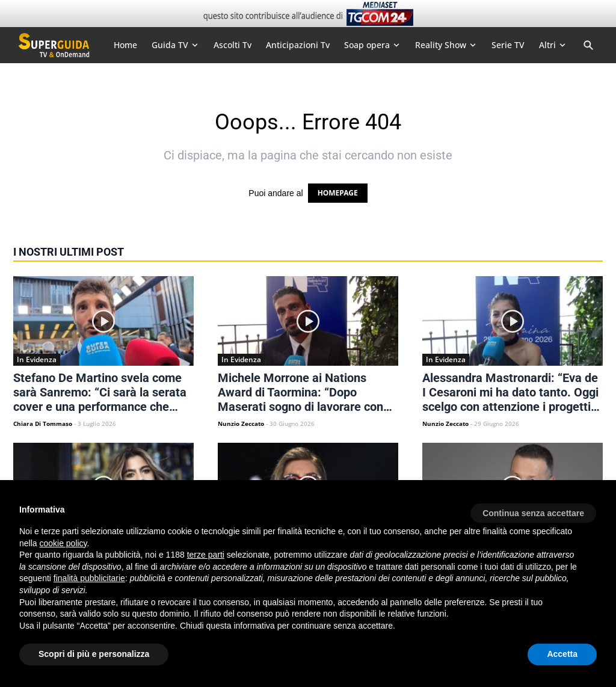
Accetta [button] (562, 654)
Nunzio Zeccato (241, 424)
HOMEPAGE (338, 193)
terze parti (206, 555)
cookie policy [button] (63, 543)
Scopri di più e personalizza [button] (94, 654)
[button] (533, 509)
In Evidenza (37, 359)
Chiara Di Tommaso (43, 424)
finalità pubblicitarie (89, 578)
